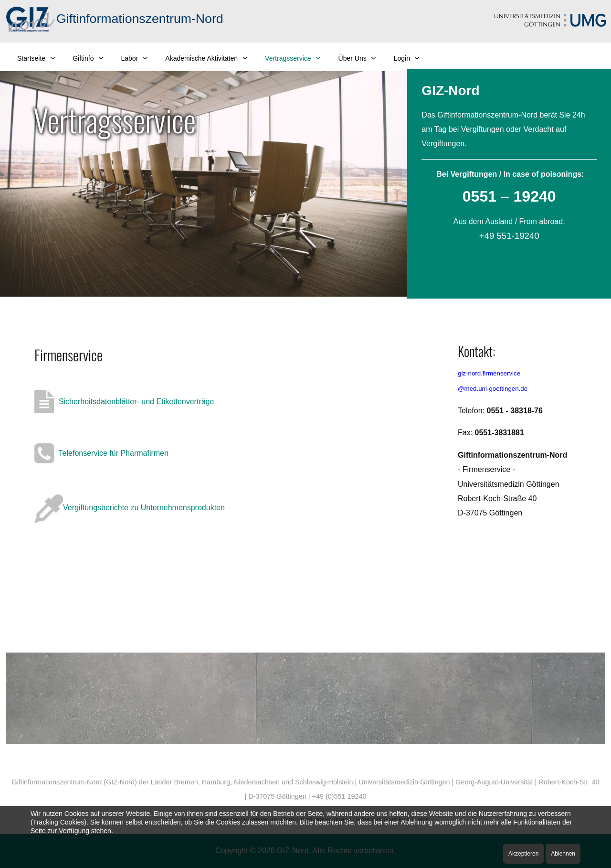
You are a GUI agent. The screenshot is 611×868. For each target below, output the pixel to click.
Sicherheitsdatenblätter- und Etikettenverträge (124, 402)
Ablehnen (563, 854)
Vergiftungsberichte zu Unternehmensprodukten (130, 508)
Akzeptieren (523, 854)
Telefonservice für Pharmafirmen (101, 453)
